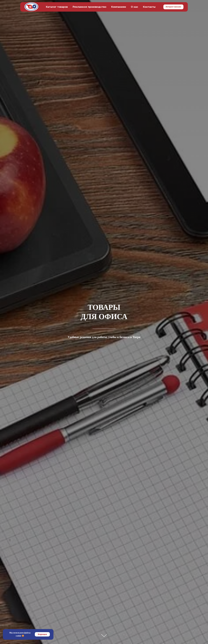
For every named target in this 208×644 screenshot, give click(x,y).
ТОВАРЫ (104, 307)
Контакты (149, 7)
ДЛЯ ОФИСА (104, 317)
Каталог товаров (57, 7)
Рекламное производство (89, 7)
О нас (134, 7)
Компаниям (119, 7)
